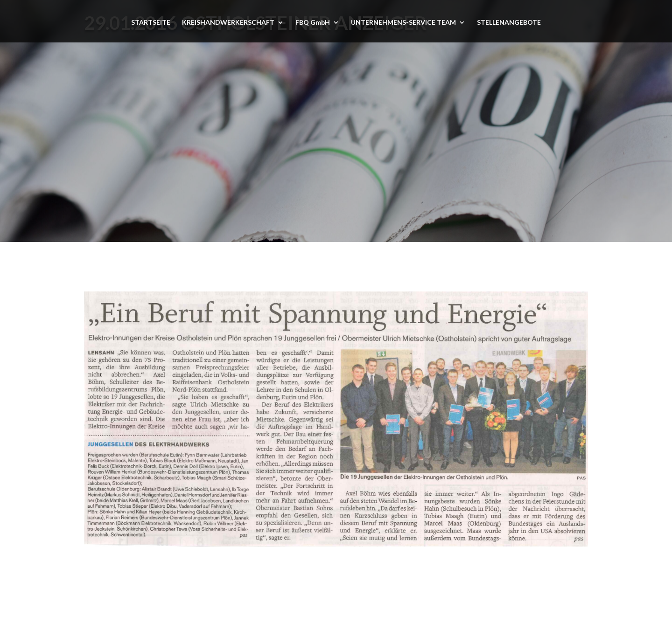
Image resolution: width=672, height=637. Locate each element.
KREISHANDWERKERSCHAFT (228, 23)
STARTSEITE (151, 23)
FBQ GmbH (313, 23)
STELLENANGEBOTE (509, 23)
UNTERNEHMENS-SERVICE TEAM (403, 23)
